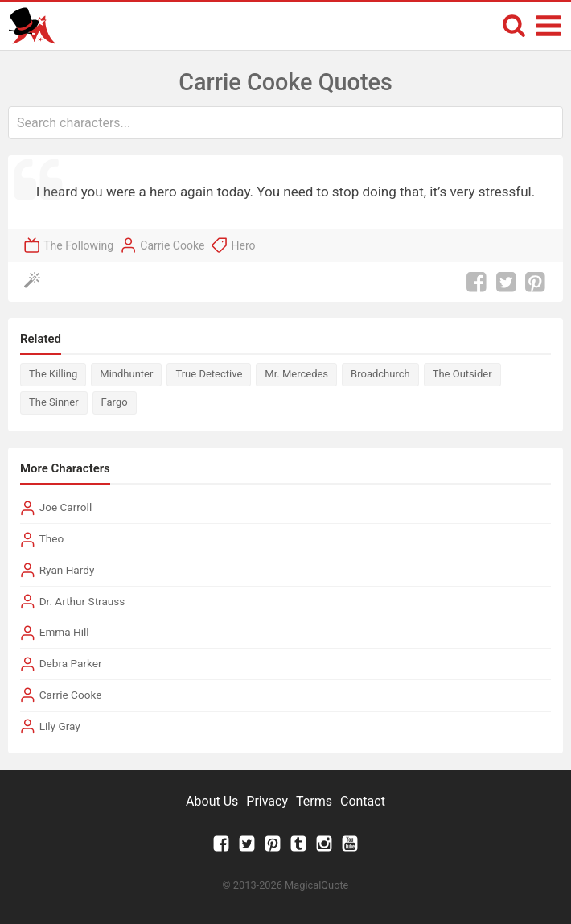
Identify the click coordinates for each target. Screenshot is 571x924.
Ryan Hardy (67, 570)
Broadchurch (380, 374)
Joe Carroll (66, 507)
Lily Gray (60, 726)
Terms (314, 801)
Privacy (267, 801)
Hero (244, 245)
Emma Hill (64, 632)
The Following (78, 245)
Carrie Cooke (172, 245)
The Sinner (54, 402)
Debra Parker (71, 663)
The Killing (53, 374)
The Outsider (462, 374)
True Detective (209, 374)
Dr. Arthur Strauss (82, 601)
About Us (212, 801)
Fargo (115, 402)
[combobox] (285, 123)
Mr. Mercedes (296, 374)
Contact (363, 801)
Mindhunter (126, 374)
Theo (52, 538)
